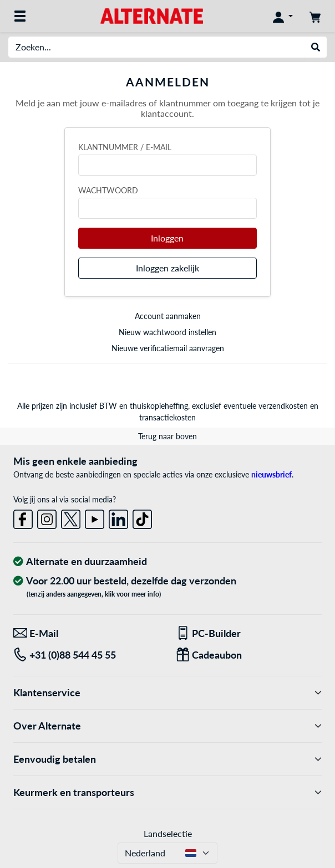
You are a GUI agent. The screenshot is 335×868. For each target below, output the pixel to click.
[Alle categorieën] (20, 16)
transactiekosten (167, 417)
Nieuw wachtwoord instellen (167, 332)
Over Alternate (167, 726)
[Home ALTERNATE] (152, 15)
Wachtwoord (108, 190)
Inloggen (167, 238)
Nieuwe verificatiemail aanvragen (168, 348)
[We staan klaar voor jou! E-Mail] (86, 633)
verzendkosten (283, 406)
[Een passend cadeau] (249, 655)
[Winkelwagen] (315, 16)
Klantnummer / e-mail (125, 147)
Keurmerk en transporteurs (167, 792)
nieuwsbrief (271, 474)
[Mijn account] (283, 16)
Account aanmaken (168, 316)
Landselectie (168, 833)
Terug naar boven (167, 436)
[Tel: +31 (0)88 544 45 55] (86, 655)
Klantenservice (167, 693)
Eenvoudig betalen (167, 759)
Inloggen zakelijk (167, 268)
